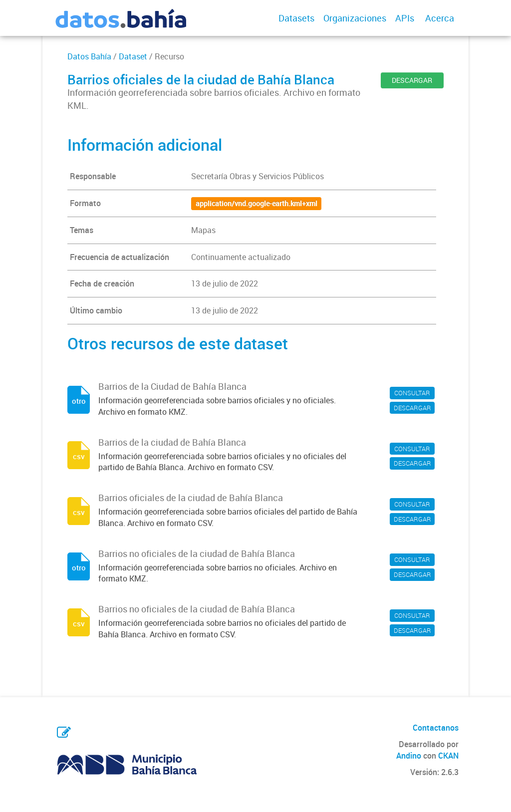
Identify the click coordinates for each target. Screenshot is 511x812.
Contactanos (436, 728)
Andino (409, 756)
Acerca (440, 18)
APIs (405, 18)
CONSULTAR (412, 393)
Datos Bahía (89, 56)
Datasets (296, 18)
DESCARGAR (412, 80)
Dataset (133, 56)
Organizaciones (355, 18)
